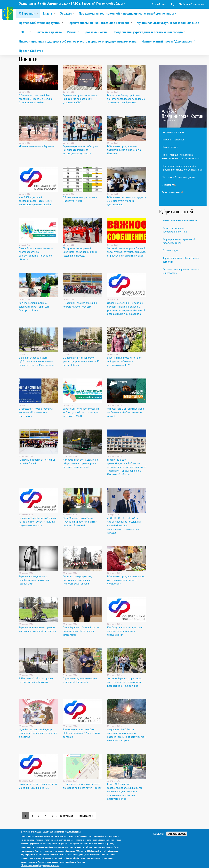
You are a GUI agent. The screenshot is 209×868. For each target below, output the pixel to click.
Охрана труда (170, 250)
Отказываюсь (177, 838)
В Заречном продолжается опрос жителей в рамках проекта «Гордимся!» (126, 580)
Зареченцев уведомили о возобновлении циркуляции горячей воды (34, 580)
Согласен (159, 838)
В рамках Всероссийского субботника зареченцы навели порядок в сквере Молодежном (37, 361)
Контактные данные (173, 132)
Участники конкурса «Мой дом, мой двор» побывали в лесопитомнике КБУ (125, 361)
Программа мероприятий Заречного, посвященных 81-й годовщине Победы (80, 252)
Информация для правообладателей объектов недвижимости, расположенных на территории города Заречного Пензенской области (127, 467)
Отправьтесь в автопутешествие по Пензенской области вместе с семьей (126, 412)
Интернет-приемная (173, 139)
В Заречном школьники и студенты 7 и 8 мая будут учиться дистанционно (127, 201)
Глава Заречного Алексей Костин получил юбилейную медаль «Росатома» (81, 631)
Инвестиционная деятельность (180, 220)
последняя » (86, 816)
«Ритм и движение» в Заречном (37, 146)
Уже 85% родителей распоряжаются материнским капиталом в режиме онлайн (35, 201)
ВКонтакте (169, 185)
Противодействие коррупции (178, 177)
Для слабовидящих (191, 4)
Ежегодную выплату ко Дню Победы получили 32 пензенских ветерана (81, 733)
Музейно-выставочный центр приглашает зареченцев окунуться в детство (38, 733)
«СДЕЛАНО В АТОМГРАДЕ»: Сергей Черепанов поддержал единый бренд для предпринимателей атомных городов (124, 525)
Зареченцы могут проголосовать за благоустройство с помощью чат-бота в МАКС (81, 412)
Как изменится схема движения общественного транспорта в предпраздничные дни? (81, 463)
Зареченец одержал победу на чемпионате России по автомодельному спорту (80, 150)
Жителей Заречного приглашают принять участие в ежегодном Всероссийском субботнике (125, 682)
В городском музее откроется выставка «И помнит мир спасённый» (36, 412)
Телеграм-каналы (172, 192)
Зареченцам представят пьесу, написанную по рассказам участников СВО (80, 99)
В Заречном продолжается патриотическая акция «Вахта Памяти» (124, 150)
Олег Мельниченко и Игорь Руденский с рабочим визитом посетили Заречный (80, 522)
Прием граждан (171, 147)
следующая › (67, 816)
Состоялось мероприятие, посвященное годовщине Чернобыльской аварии (77, 580)
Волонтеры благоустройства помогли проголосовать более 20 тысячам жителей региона (126, 99)
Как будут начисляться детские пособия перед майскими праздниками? (125, 631)
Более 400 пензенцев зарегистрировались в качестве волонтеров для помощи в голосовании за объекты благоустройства (125, 791)
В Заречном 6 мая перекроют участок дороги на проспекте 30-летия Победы (82, 361)
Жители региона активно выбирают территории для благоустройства (34, 306)
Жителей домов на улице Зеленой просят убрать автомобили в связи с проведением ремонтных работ (127, 252)
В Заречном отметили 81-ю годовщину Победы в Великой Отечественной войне (36, 99)
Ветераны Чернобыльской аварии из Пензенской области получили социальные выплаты (38, 522)
